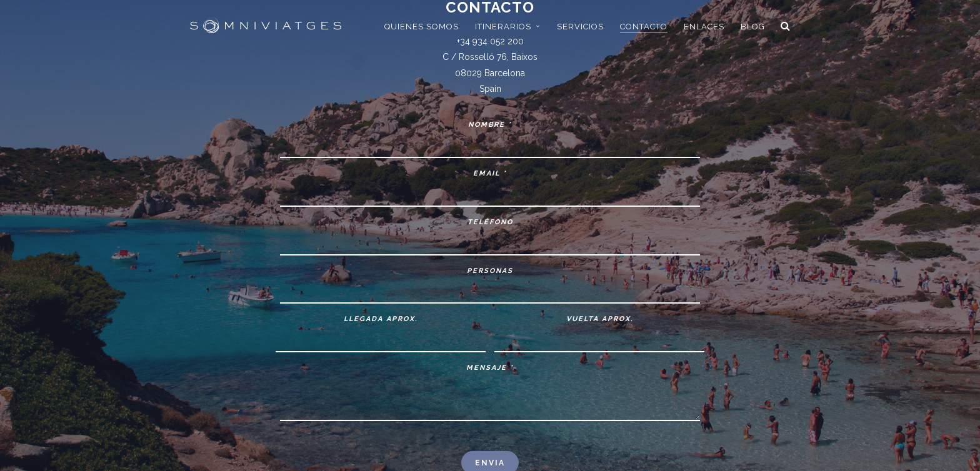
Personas (490, 271)
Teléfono (490, 222)
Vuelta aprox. (600, 319)
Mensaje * (490, 368)
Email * (490, 173)
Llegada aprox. (381, 319)
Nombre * (490, 125)
